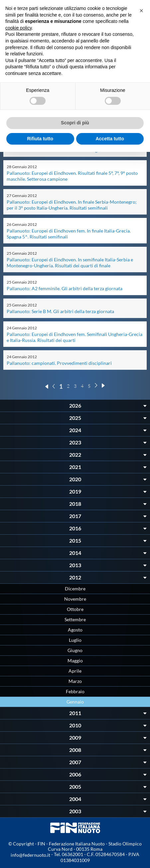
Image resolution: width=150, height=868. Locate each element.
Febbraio (75, 691)
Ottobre (75, 609)
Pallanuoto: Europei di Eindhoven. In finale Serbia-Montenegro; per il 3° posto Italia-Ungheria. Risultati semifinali (72, 205)
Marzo (75, 681)
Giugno (75, 650)
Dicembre (75, 589)
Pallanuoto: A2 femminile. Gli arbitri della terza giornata (65, 288)
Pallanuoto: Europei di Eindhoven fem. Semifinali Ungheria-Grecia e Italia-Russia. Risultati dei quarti (75, 337)
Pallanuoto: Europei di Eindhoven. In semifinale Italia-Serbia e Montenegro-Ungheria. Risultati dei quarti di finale (70, 263)
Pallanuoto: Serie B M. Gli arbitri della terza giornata (60, 311)
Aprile (75, 671)
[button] (141, 11)
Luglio (75, 640)
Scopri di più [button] (75, 123)
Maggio (75, 661)
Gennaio (75, 702)
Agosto (75, 630)
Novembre (75, 599)
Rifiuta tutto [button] (40, 139)
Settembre (75, 619)
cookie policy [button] (18, 28)
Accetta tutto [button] (110, 139)
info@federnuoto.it (30, 855)
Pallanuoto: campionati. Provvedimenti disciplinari (59, 363)
